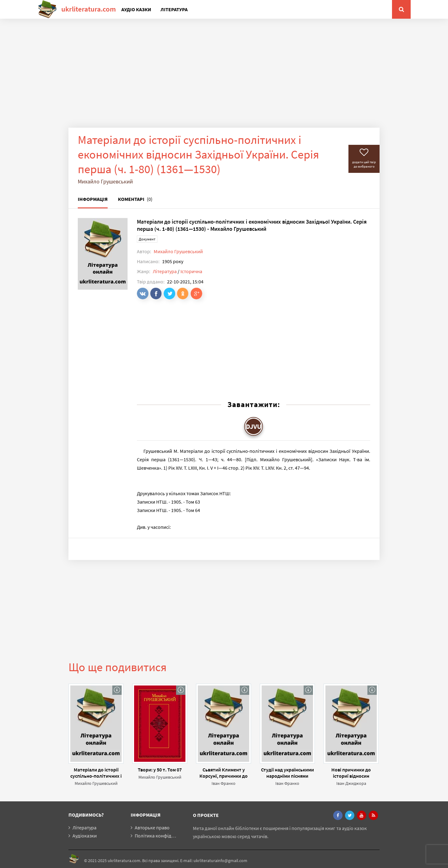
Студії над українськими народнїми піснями (287, 773)
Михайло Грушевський (178, 251)
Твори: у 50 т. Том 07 (160, 770)
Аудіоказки (85, 836)
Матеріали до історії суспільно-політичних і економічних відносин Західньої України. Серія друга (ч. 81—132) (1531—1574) (96, 773)
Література (174, 9)
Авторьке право (152, 828)
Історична (191, 271)
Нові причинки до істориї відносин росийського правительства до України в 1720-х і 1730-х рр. (351, 773)
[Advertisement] (224, 78)
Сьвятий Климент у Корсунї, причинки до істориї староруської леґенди (224, 773)
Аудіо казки (136, 9)
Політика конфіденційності (165, 836)
